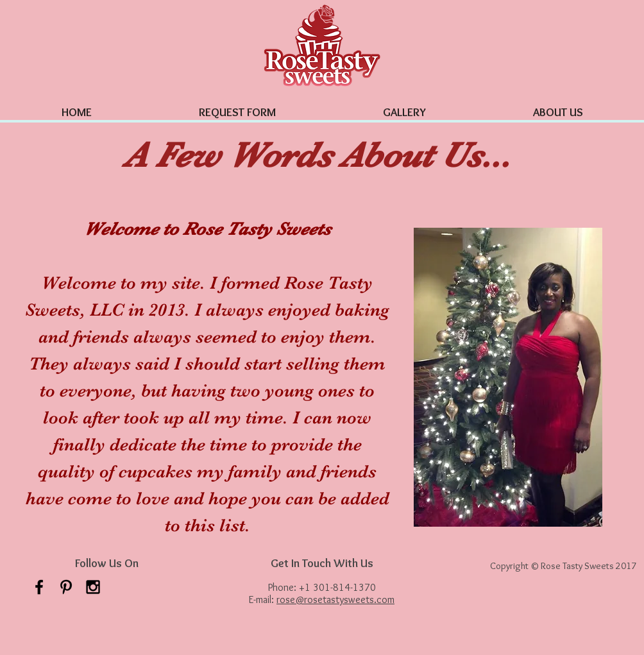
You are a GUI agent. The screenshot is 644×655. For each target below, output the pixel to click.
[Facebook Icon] (39, 587)
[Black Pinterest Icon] (66, 587)
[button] (404, 106)
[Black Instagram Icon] (93, 587)
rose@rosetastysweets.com (335, 600)
